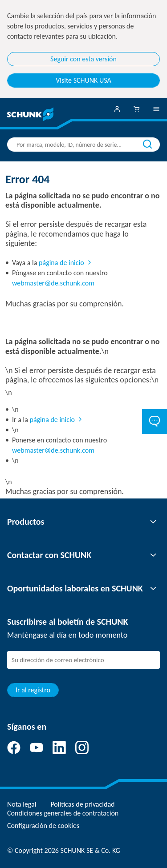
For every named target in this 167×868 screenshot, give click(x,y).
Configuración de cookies (43, 826)
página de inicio (61, 263)
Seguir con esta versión (83, 59)
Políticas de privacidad (82, 804)
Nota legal (22, 804)
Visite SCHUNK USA (83, 80)
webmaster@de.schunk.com (53, 283)
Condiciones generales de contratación (63, 813)
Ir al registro (33, 690)
